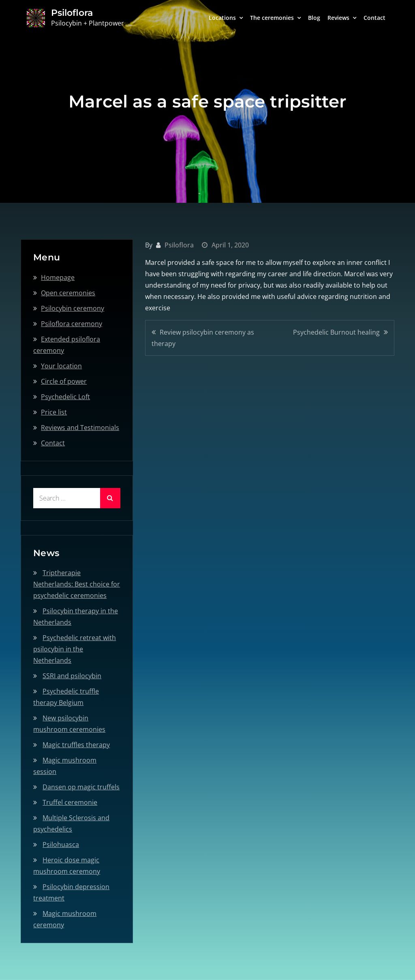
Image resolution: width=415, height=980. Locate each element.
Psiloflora (72, 13)
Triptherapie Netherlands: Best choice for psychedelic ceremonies (77, 584)
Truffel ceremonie (70, 802)
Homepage (58, 277)
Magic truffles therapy (76, 745)
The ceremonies (272, 18)
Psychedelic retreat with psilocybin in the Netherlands (75, 649)
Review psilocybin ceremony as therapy (203, 338)
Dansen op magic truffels (81, 787)
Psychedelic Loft (65, 397)
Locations (222, 18)
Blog (314, 18)
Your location (61, 366)
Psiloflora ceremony (72, 324)
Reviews (338, 18)
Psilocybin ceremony (73, 308)
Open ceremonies (68, 293)
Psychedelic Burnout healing (336, 332)
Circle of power (64, 381)
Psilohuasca (61, 845)
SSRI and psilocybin (72, 676)
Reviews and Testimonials (80, 428)
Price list (54, 412)
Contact (374, 18)
